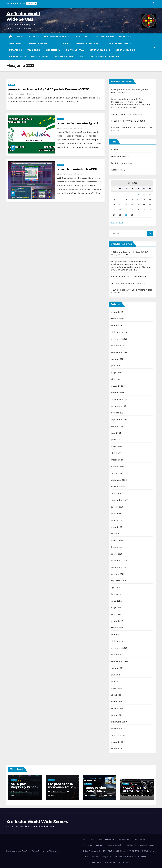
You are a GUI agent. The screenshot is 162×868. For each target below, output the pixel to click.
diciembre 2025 (119, 332)
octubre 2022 (118, 574)
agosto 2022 (117, 587)
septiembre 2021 (119, 661)
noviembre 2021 (119, 648)
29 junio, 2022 (18, 94)
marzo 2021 (117, 702)
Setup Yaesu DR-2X (126, 50)
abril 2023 (116, 534)
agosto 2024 (117, 426)
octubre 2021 (118, 655)
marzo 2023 (117, 540)
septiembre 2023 (120, 500)
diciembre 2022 (119, 561)
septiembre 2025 (120, 352)
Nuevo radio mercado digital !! (78, 123)
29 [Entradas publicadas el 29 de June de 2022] (126, 215)
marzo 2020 (117, 742)
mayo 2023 (117, 527)
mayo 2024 (117, 446)
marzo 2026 (117, 312)
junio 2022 (116, 601)
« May (114, 223)
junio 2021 (116, 681)
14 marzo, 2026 (95, 795)
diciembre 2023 (119, 480)
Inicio (21, 37)
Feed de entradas (120, 156)
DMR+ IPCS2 (125, 37)
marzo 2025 (117, 386)
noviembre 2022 (119, 567)
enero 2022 (117, 634)
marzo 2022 (117, 621)
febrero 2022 (118, 628)
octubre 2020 (118, 735)
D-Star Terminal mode (118, 43)
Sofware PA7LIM (105, 37)
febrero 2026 (118, 319)
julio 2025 (116, 366)
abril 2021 (116, 695)
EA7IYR (30, 94)
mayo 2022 (117, 608)
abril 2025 (116, 379)
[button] (154, 47)
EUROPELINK (16, 50)
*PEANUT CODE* (17, 57)
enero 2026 (117, 325)
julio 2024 (116, 433)
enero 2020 (117, 749)
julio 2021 (116, 675)
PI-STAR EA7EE (83, 37)
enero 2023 (117, 554)
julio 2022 (116, 594)
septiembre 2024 (120, 419)
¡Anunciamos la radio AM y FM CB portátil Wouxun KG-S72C (49, 89)
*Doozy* (34, 37)
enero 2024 (117, 473)
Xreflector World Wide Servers (37, 822)
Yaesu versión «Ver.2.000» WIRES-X (129, 114)
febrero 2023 (118, 547)
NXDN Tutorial (40, 57)
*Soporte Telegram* (88, 43)
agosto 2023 (117, 507)
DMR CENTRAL (53, 50)
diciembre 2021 (119, 641)
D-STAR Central (75, 50)
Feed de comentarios (122, 163)
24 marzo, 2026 (21, 792)
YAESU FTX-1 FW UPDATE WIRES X (128, 121)
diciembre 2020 (119, 722)
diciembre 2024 (119, 399)
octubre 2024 (118, 413)
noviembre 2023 (119, 487)
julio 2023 (116, 514)
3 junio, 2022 (66, 128)
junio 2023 (116, 520)
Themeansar (54, 851)
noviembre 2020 (119, 729)
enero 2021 (117, 715)
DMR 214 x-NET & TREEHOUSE (104, 57)
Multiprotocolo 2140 (57, 37)
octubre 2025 (118, 346)
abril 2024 (116, 453)
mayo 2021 (116, 688)
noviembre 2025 (119, 339)
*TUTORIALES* (63, 43)
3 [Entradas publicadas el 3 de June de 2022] (138, 194)
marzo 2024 (117, 460)
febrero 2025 (118, 393)
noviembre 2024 (119, 406)
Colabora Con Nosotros (69, 57)
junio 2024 (116, 440)
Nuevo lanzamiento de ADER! (77, 169)
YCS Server (34, 50)
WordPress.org (118, 170)
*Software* (16, 43)
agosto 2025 (117, 359)
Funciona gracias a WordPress (19, 851)
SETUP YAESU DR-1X (100, 50)
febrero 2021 (117, 708)
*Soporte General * (39, 43)
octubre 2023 (118, 493)
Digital (12, 85)
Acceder (115, 150)
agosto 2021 (117, 668)
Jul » (121, 223)
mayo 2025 (117, 372)
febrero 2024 (118, 467)
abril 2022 (116, 614)
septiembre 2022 (120, 581)
